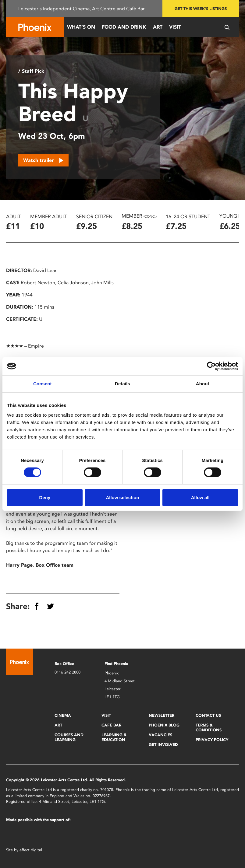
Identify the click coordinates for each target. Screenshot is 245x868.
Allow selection (122, 497)
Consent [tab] (43, 384)
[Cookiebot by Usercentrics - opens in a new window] (211, 366)
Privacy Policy (212, 740)
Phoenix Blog (164, 725)
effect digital (31, 850)
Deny (45, 497)
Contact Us (208, 715)
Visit (175, 27)
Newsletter (162, 715)
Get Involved (163, 745)
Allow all (200, 497)
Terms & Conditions (209, 728)
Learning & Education (114, 737)
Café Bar (111, 725)
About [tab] (203, 384)
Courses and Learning (69, 737)
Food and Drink (124, 27)
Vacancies (160, 735)
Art (158, 27)
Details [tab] (122, 384)
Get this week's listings (201, 9)
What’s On (81, 27)
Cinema (63, 715)
